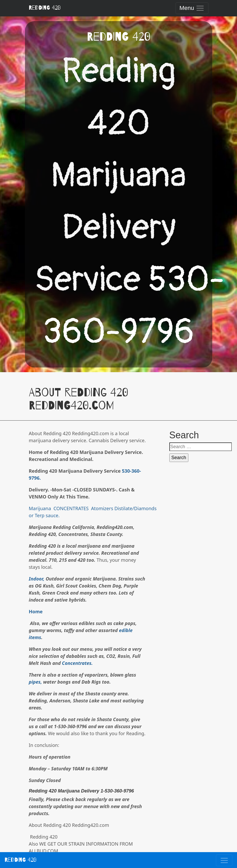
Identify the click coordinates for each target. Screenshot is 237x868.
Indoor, (37, 579)
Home (36, 611)
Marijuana (40, 508)
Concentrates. (77, 663)
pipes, (36, 682)
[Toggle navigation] (192, 8)
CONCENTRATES (71, 508)
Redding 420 (45, 8)
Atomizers (101, 508)
